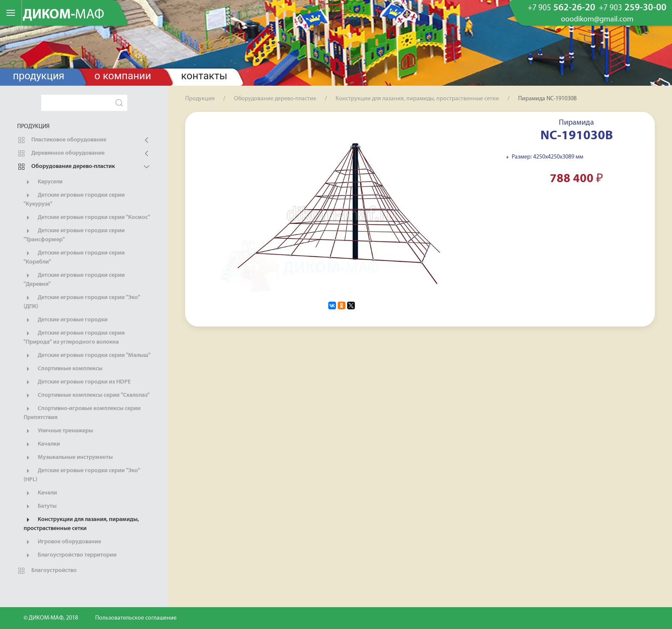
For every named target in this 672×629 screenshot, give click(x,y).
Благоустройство (47, 571)
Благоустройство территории (70, 555)
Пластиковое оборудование (62, 140)
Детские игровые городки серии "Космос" (87, 218)
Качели (40, 493)
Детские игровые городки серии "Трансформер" (74, 235)
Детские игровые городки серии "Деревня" (74, 279)
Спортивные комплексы (63, 369)
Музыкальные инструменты (68, 458)
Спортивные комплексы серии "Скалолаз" (87, 395)
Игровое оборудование (62, 542)
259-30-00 (633, 8)
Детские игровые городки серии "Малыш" (87, 356)
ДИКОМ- (63, 15)
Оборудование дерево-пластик (66, 167)
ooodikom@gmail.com (597, 20)
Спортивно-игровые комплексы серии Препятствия (82, 413)
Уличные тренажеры (58, 431)
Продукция (39, 76)
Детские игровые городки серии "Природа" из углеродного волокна (74, 337)
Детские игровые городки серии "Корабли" (74, 257)
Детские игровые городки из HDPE (77, 382)
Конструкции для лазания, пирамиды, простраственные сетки (81, 524)
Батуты (40, 506)
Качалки (42, 444)
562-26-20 (561, 8)
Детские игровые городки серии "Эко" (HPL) (82, 475)
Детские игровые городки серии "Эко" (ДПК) (82, 302)
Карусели (43, 182)
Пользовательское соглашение (136, 618)
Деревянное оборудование (61, 153)
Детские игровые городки (66, 320)
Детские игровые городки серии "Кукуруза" (74, 199)
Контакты (204, 76)
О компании (123, 76)
